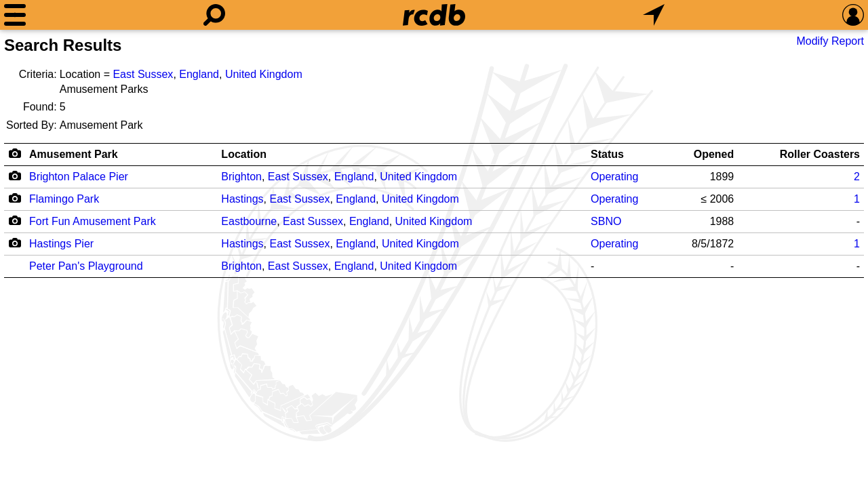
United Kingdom (264, 74)
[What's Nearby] (654, 15)
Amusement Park (74, 154)
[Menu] (15, 15)
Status (607, 154)
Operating (614, 177)
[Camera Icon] (15, 176)
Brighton (241, 177)
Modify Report (830, 41)
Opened (714, 154)
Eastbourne (249, 221)
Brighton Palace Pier (79, 177)
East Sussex (143, 74)
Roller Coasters (820, 154)
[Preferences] (853, 15)
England (199, 74)
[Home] (434, 15)
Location (244, 154)
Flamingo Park (64, 199)
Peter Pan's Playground (86, 266)
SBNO (606, 221)
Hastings (242, 199)
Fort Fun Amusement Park (93, 221)
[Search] (214, 15)
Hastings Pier (61, 244)
